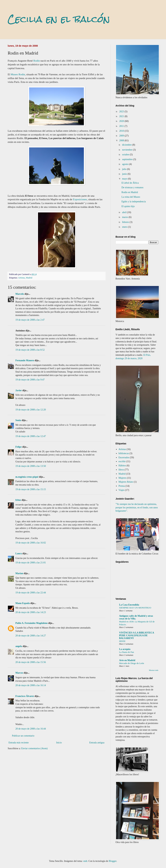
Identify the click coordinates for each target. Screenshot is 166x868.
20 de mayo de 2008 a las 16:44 (31, 729)
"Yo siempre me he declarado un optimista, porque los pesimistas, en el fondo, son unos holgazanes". (137, 507)
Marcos (19, 673)
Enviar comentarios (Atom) (34, 748)
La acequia (125, 649)
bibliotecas (124, 453)
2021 (122, 116)
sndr (85, 861)
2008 (122, 140)
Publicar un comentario (23, 736)
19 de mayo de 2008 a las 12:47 (31, 436)
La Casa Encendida (129, 605)
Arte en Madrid (127, 660)
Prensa (122, 486)
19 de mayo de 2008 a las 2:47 (30, 320)
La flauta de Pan (127, 652)
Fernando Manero (25, 360)
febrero (126, 222)
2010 (122, 131)
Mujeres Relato (126, 482)
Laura (19, 553)
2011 (122, 126)
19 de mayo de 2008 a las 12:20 (31, 410)
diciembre (127, 145)
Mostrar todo (154, 670)
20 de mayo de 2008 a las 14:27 (31, 636)
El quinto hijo (128, 206)
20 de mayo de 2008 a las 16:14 (31, 685)
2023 (122, 112)
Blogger (113, 861)
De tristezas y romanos (132, 187)
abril (124, 212)
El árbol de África (130, 183)
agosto (125, 164)
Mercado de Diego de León (132, 663)
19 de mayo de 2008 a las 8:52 (30, 350)
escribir (122, 461)
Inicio (59, 743)
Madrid (29, 278)
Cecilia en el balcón (59, 19)
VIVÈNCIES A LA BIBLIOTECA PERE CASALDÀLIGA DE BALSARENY (136, 635)
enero (125, 227)
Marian (19, 573)
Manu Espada (23, 603)
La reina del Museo (131, 197)
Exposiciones (80, 199)
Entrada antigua (97, 743)
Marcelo (20, 294)
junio (125, 174)
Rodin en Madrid (130, 192)
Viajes (122, 490)
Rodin (37, 61)
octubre (126, 155)
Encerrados (124, 457)
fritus (18, 500)
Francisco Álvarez (25, 696)
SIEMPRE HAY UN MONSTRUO (135, 608)
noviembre (127, 150)
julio (124, 169)
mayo (125, 179)
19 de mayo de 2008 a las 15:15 (31, 489)
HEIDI (122, 641)
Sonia (18, 420)
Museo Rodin (18, 74)
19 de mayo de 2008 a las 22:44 (31, 593)
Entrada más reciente (19, 743)
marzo (125, 217)
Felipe (19, 447)
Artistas (21, 278)
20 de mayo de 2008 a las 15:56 (31, 662)
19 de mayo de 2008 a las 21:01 (31, 563)
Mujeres (123, 478)
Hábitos (122, 466)
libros (121, 470)
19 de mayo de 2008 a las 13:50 (31, 466)
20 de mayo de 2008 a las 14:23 (31, 612)
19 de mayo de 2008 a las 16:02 (31, 543)
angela (19, 646)
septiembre (128, 159)
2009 (122, 136)
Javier (19, 390)
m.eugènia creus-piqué (27, 477)
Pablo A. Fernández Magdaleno (31, 623)
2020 (122, 121)
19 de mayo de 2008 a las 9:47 (30, 380)
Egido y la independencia (134, 202)
